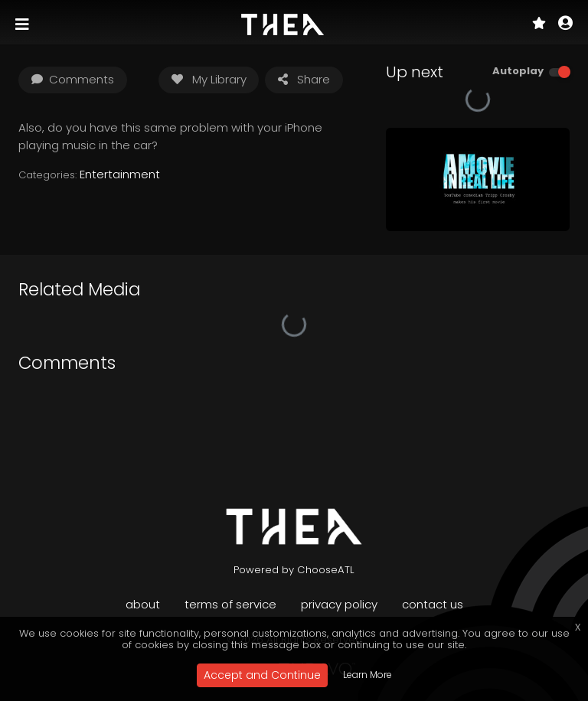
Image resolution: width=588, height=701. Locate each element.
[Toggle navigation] (24, 24)
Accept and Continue (262, 675)
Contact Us (433, 604)
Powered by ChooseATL (294, 570)
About (143, 604)
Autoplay (518, 71)
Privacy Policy (339, 604)
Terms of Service (230, 604)
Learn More (367, 675)
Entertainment (120, 174)
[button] (565, 24)
